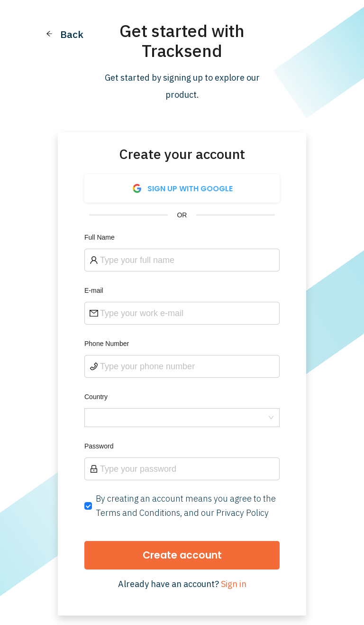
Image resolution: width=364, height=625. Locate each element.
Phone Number (107, 344)
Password (99, 446)
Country (96, 397)
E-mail (94, 290)
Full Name (100, 237)
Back (72, 34)
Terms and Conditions (138, 513)
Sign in (234, 584)
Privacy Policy (242, 513)
